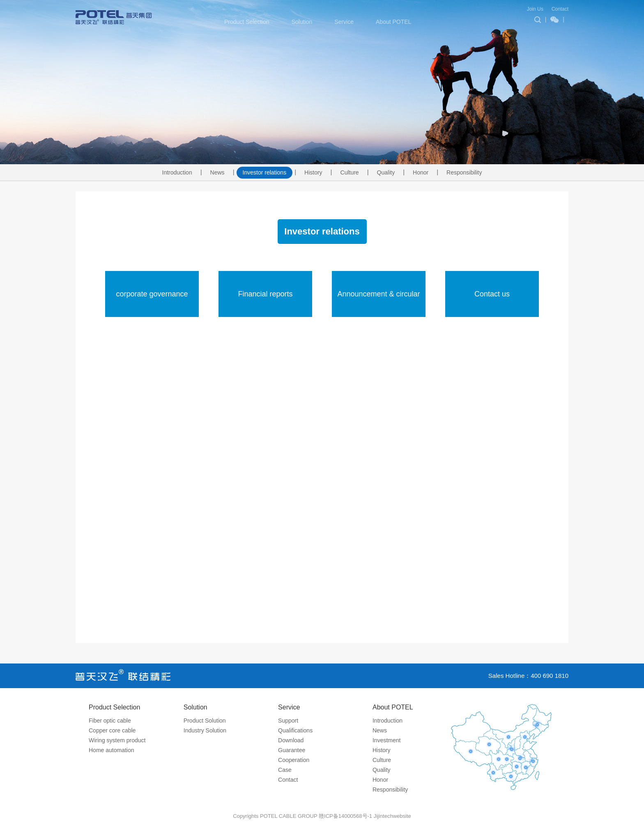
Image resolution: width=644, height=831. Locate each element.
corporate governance (152, 294)
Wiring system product (117, 740)
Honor (421, 172)
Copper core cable (112, 730)
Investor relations (265, 172)
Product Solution (205, 721)
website (402, 816)
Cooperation (294, 760)
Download (291, 740)
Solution (302, 22)
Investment (386, 740)
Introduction (177, 172)
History (313, 172)
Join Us (535, 9)
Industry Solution (205, 730)
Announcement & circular (378, 294)
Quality (386, 172)
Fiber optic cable (110, 721)
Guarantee (292, 750)
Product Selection (247, 22)
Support (288, 721)
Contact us (492, 294)
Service (344, 22)
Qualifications (295, 730)
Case (285, 770)
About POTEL (393, 22)
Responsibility (464, 172)
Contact (560, 9)
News (217, 172)
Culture (350, 172)
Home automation (112, 750)
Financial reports (265, 294)
